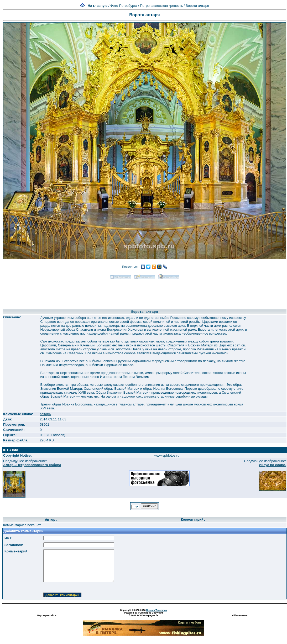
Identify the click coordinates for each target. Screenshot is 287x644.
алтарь (45, 414)
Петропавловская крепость (161, 6)
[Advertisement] (145, 292)
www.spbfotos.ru (167, 455)
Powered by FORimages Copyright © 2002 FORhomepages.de (143, 614)
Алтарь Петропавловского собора (32, 465)
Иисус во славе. (272, 465)
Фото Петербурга (124, 6)
